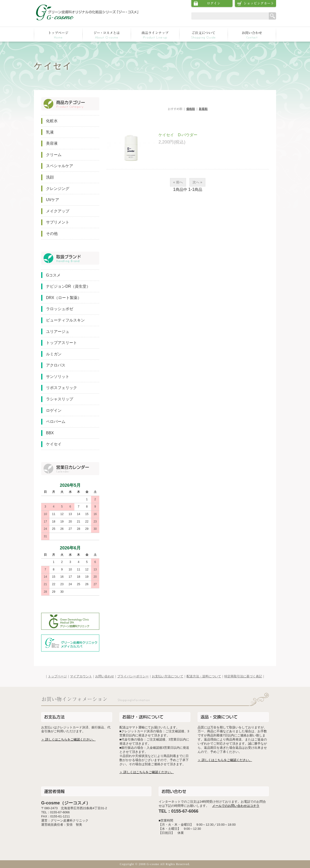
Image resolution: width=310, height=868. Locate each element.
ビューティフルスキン (65, 320)
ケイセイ (54, 444)
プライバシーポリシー (133, 676)
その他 (52, 234)
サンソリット (58, 377)
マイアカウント (81, 676)
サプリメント (58, 222)
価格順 (191, 109)
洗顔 (50, 177)
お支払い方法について (168, 676)
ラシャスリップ (60, 399)
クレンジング (58, 189)
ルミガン (54, 354)
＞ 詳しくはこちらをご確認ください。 (68, 739)
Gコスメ (53, 275)
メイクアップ (58, 211)
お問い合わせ (105, 676)
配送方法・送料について (204, 676)
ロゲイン (54, 410)
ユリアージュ (58, 332)
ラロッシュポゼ (60, 309)
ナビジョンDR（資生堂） (68, 286)
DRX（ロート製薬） (64, 298)
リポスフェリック (62, 388)
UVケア (53, 200)
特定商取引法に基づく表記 (243, 676)
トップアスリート (62, 343)
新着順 (203, 109)
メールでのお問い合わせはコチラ (236, 806)
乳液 (50, 132)
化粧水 (52, 121)
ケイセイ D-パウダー (178, 135)
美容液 (52, 143)
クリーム (54, 155)
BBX (50, 433)
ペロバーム (56, 422)
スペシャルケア (60, 166)
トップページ (57, 676)
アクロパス (56, 365)
